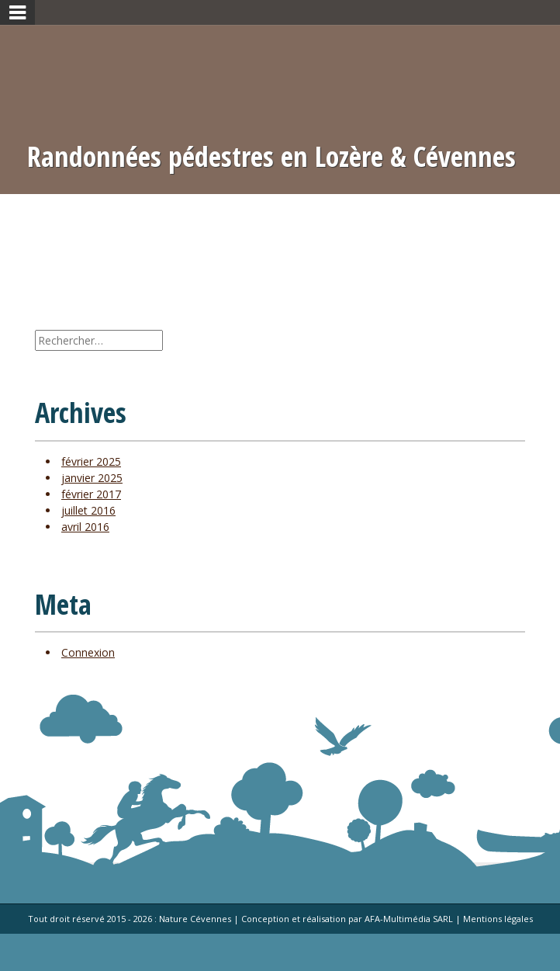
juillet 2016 (88, 510)
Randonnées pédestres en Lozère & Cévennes (271, 157)
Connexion (88, 652)
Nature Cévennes (195, 919)
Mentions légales (498, 919)
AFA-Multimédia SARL (409, 919)
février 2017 (91, 494)
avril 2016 (85, 527)
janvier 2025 (92, 478)
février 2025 (91, 461)
